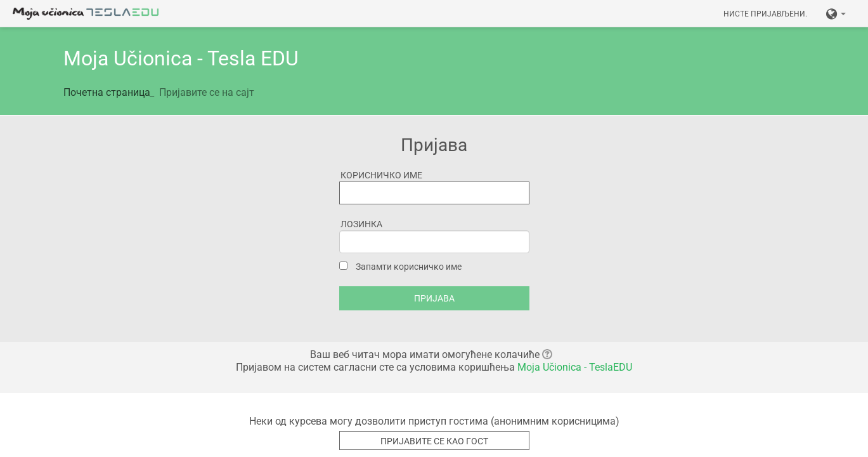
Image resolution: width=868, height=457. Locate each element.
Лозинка (361, 224)
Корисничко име (381, 175)
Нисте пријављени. (765, 14)
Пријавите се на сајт (207, 92)
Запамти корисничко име (409, 267)
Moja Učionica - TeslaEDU (575, 367)
